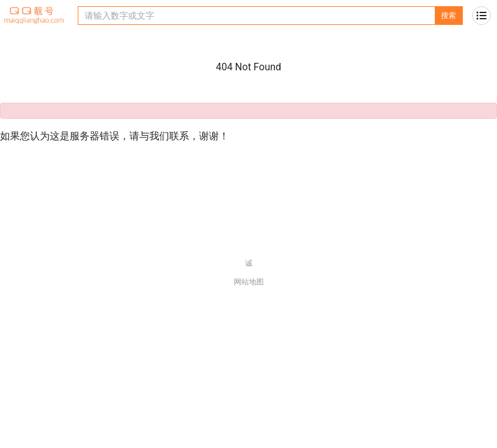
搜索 (448, 16)
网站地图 (249, 282)
